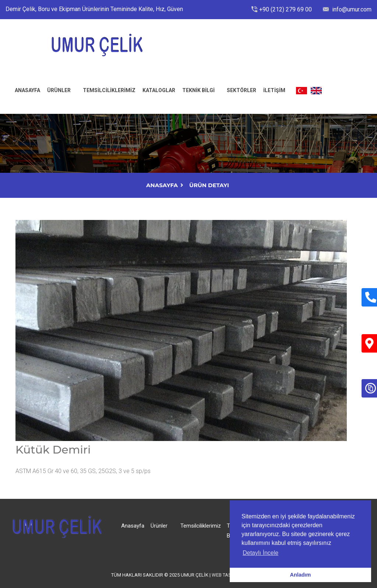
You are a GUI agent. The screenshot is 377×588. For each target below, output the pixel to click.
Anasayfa (133, 526)
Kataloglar (159, 90)
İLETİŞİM (274, 90)
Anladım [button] (301, 575)
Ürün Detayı (209, 185)
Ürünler (59, 90)
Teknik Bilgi (198, 90)
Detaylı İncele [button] (260, 553)
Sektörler (242, 90)
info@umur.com (351, 9)
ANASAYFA (27, 90)
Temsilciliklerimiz (109, 90)
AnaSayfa (162, 185)
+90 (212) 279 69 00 (286, 9)
